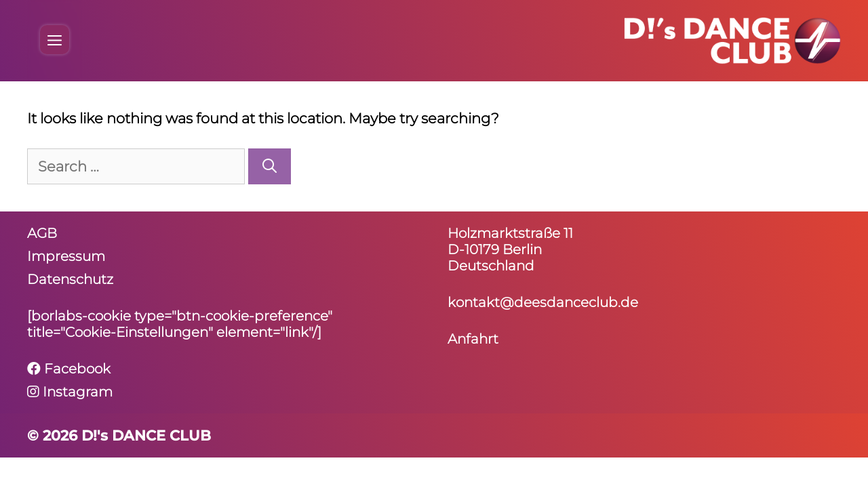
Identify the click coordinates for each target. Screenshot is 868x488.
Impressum (66, 256)
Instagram (70, 392)
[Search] (270, 167)
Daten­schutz (70, 279)
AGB (42, 233)
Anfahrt (473, 339)
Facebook (69, 369)
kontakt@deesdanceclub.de (543, 302)
